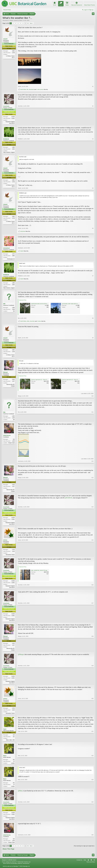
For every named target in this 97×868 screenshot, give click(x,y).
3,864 (13, 51)
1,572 (13, 254)
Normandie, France (10, 556)
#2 (93, 123)
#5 (93, 229)
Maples (12, 20)
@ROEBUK (69, 499)
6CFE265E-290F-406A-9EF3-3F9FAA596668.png (75, 304)
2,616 (13, 380)
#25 (92, 846)
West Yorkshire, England (9, 152)
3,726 (13, 551)
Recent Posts (7, 10)
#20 (92, 716)
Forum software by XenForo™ (16, 866)
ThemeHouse (26, 867)
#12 (92, 462)
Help (85, 864)
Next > (31, 23)
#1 (93, 86)
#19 (92, 685)
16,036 (13, 117)
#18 (92, 652)
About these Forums (89, 5)
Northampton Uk (11, 259)
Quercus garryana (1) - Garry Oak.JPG (41, 381)
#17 (92, 622)
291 (14, 762)
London (13, 766)
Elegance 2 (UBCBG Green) (9, 864)
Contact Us (79, 864)
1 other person (40, 89)
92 (28, 23)
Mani (5, 759)
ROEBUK (6, 139)
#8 (93, 319)
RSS (94, 864)
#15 (92, 556)
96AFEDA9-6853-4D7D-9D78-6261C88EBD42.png (44, 304)
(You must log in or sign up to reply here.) (84, 849)
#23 (92, 789)
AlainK (21, 20)
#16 (92, 589)
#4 (93, 189)
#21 (92, 742)
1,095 (13, 308)
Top (91, 864)
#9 (93, 357)
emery (5, 542)
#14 (92, 525)
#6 (93, 256)
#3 (93, 152)
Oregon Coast (11, 444)
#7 (93, 285)
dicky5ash (31, 89)
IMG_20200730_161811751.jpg (39, 572)
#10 (92, 397)
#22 (92, 766)
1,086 (13, 147)
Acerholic (6, 106)
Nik (27, 89)
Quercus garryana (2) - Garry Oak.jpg (71, 381)
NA (14, 312)
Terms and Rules (91, 866)
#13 (92, 492)
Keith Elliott (23, 89)
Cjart (5, 732)
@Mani (20, 794)
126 (14, 738)
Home (88, 864)
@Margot (21, 657)
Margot (5, 373)
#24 (92, 822)
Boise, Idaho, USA (10, 743)
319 (14, 440)
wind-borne (7, 437)
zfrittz (28, 322)
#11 (92, 420)
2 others (39, 322)
